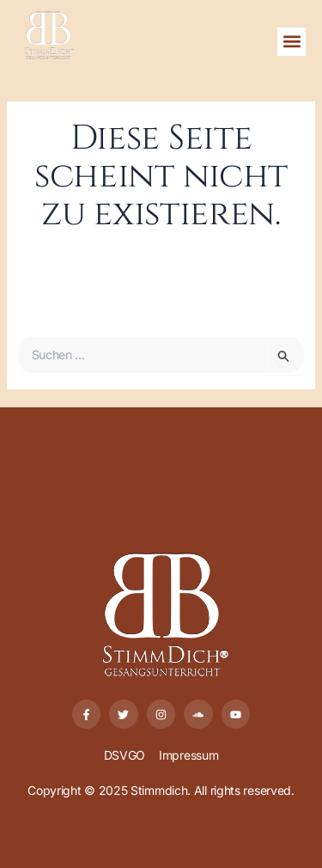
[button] (292, 42)
